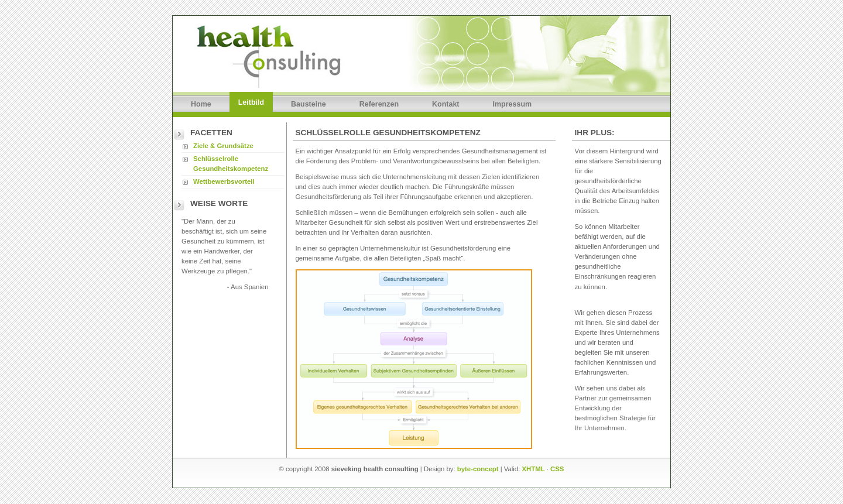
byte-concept (478, 469)
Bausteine (309, 104)
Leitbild (251, 102)
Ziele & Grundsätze (223, 146)
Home (201, 104)
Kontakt (446, 104)
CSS (557, 469)
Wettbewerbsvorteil (224, 181)
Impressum (513, 104)
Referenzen (379, 104)
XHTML (534, 469)
